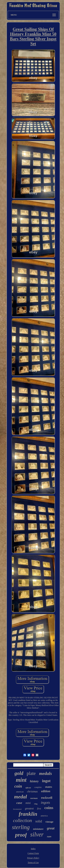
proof (21, 835)
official (28, 788)
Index (33, 849)
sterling (21, 827)
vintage (49, 822)
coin (18, 786)
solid (39, 821)
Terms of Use (33, 863)
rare (49, 837)
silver (37, 834)
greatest (29, 808)
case (19, 803)
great (51, 828)
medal (21, 797)
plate (31, 773)
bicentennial (17, 809)
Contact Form (33, 853)
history (34, 781)
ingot (46, 781)
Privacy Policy (33, 858)
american (20, 792)
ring (36, 804)
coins (49, 808)
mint (21, 780)
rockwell (47, 798)
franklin (28, 814)
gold (19, 773)
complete (38, 787)
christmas (32, 791)
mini (28, 803)
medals (45, 773)
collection (23, 820)
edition (46, 791)
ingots (45, 802)
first (39, 809)
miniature (38, 829)
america (44, 816)
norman (34, 798)
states (49, 787)
